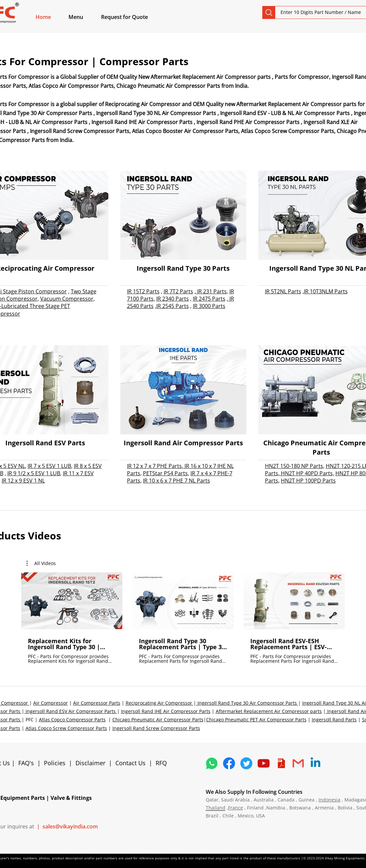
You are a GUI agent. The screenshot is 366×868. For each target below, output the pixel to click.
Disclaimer (92, 763)
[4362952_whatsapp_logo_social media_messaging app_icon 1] (212, 763)
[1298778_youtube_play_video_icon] (264, 763)
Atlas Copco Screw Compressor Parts (66, 728)
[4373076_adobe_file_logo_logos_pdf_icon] (281, 763)
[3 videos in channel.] (183, 618)
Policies (55, 763)
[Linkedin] (315, 763)
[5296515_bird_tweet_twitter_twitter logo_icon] (246, 763)
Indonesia (329, 800)
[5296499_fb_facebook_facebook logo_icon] (229, 763)
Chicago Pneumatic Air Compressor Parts (158, 720)
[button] (83, 17)
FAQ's (26, 763)
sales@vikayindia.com (70, 826)
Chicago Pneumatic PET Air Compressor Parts (256, 720)
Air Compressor (51, 703)
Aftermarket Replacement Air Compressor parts (269, 711)
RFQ (161, 763)
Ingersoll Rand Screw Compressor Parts (156, 728)
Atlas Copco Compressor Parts (72, 720)
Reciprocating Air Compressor (160, 703)
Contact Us (130, 763)
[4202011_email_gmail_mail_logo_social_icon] (298, 763)
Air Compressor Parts (97, 703)
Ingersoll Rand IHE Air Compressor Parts (166, 711)
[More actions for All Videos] (41, 563)
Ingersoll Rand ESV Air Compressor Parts (71, 711)
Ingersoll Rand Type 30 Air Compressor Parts (247, 703)
